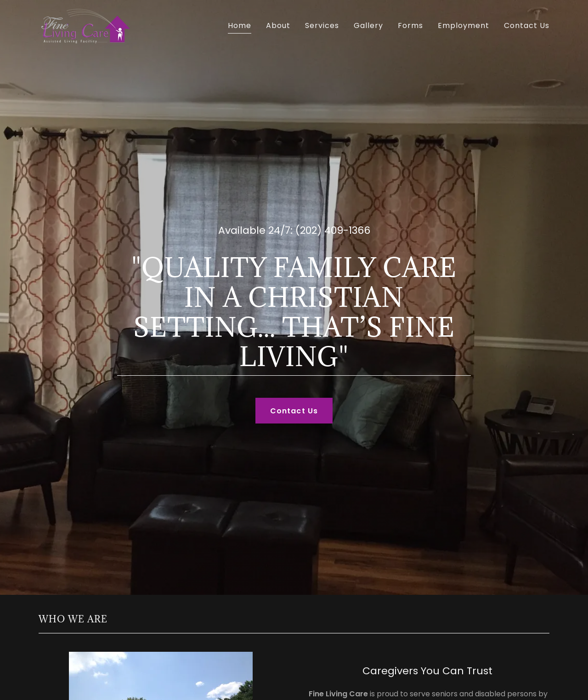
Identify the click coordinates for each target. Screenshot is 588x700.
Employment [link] (464, 25)
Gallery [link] (368, 25)
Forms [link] (410, 25)
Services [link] (322, 25)
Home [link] (240, 25)
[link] (85, 25)
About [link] (278, 25)
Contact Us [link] (527, 25)
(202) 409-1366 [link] (333, 230)
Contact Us (294, 411)
